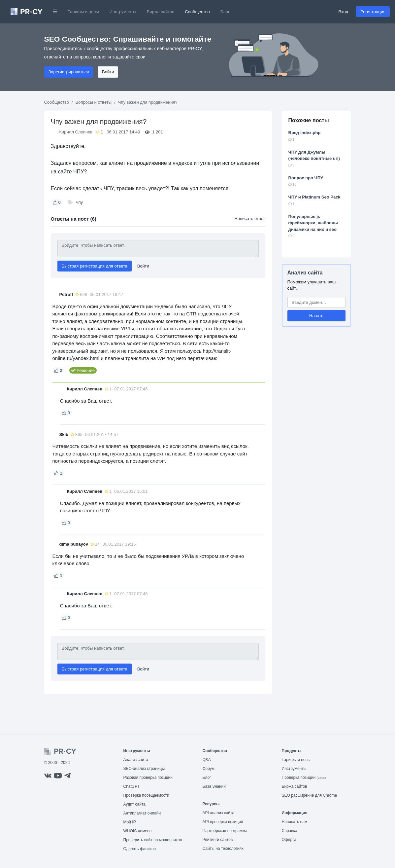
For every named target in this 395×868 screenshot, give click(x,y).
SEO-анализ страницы (144, 769)
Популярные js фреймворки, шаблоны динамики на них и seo (313, 223)
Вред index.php (305, 133)
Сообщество (197, 12)
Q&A (207, 760)
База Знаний (214, 786)
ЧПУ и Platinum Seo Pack (314, 197)
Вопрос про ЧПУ (306, 178)
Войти (108, 72)
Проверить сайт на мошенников (153, 840)
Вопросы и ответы (94, 102)
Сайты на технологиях (223, 849)
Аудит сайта (134, 804)
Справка (290, 831)
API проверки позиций (223, 822)
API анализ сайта (219, 813)
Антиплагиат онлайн (142, 813)
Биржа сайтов (161, 12)
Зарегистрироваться (69, 72)
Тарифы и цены (83, 12)
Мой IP (130, 822)
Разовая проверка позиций (148, 778)
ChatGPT (132, 786)
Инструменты (123, 12)
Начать (316, 316)
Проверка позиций (304, 778)
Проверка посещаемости (146, 795)
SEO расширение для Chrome (310, 795)
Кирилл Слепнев (76, 132)
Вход (343, 12)
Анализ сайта (305, 273)
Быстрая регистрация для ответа (95, 266)
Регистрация (373, 12)
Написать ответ (250, 218)
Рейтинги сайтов (218, 840)
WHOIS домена (138, 831)
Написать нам (295, 822)
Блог (225, 12)
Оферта (289, 840)
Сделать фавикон (140, 849)
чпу (80, 202)
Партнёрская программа (225, 831)
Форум (209, 769)
